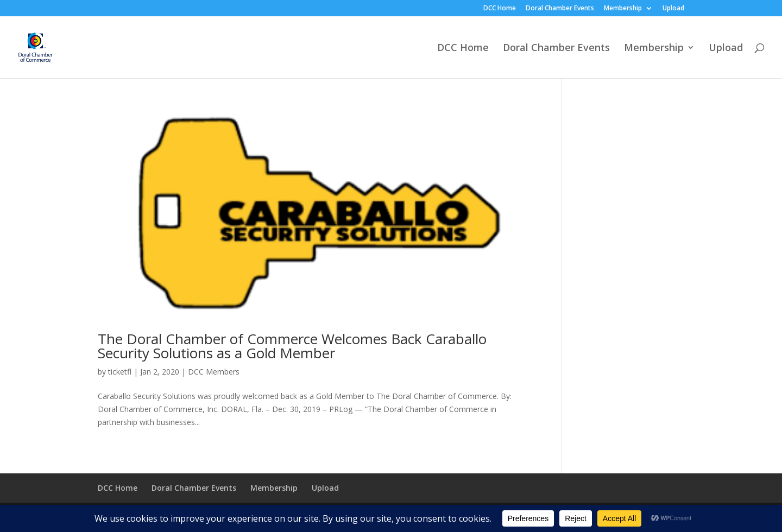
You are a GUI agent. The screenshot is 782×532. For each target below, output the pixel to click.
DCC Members (214, 372)
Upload (673, 9)
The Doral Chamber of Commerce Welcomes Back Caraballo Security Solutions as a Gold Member (292, 346)
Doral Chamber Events (560, 9)
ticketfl (120, 372)
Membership (623, 9)
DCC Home (500, 9)
